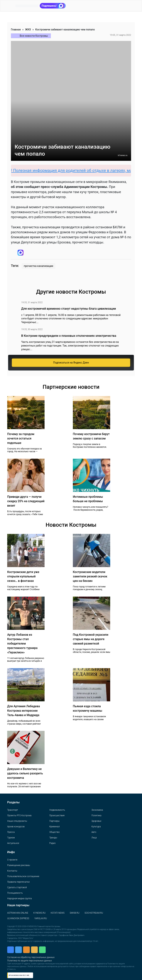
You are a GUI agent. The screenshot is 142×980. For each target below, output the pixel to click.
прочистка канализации (39, 266)
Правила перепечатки (18, 882)
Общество (55, 832)
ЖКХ (28, 30)
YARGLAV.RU (41, 918)
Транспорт (13, 810)
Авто (94, 832)
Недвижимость (57, 810)
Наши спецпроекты (17, 821)
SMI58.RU (75, 913)
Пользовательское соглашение (23, 876)
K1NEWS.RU (39, 913)
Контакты (12, 871)
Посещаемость (15, 893)
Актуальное (13, 843)
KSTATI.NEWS (58, 913)
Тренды (53, 838)
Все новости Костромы (34, 36)
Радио (53, 843)
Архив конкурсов (16, 827)
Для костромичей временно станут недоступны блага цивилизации (69, 309)
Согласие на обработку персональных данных (31, 957)
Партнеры (54, 821)
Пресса (11, 832)
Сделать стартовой (17, 887)
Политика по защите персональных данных (29, 961)
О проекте (12, 860)
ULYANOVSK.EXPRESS (18, 918)
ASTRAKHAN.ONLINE (18, 913)
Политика (96, 815)
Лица (94, 838)
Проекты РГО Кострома (19, 815)
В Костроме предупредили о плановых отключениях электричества (69, 336)
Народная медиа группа (20, 898)
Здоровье (96, 821)
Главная (16, 30)
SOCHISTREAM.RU (94, 913)
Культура (96, 827)
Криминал (55, 827)
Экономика (97, 810)
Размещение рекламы (19, 865)
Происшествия (57, 815)
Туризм (11, 838)
